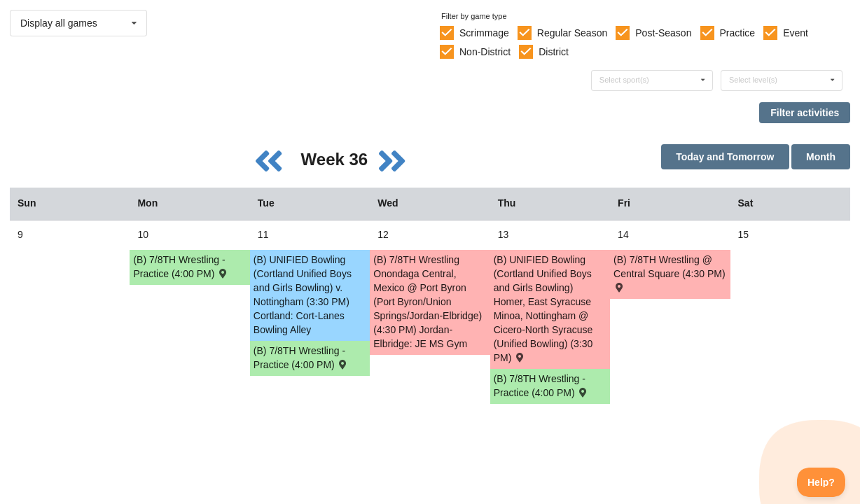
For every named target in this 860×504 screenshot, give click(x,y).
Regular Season (572, 33)
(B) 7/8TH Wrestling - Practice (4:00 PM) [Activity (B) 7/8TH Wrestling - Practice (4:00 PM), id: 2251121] (541, 386)
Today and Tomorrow (725, 157)
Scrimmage (484, 33)
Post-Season (663, 33)
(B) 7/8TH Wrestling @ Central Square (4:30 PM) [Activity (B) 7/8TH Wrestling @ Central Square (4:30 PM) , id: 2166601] (670, 273)
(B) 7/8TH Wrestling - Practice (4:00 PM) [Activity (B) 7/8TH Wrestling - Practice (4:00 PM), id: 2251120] (301, 358)
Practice (738, 33)
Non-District (485, 52)
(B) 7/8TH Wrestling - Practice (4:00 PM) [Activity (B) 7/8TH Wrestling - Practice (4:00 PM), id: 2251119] (181, 267)
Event (796, 33)
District (554, 52)
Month (821, 157)
